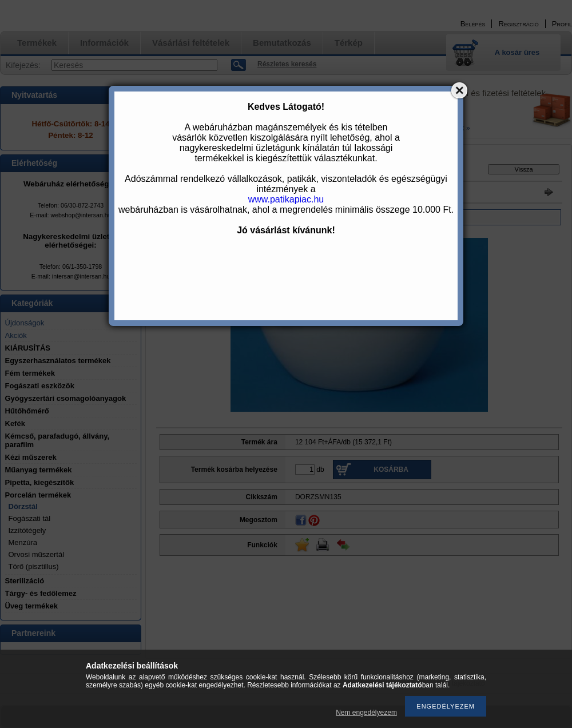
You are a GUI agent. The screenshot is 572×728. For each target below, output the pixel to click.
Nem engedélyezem (366, 713)
